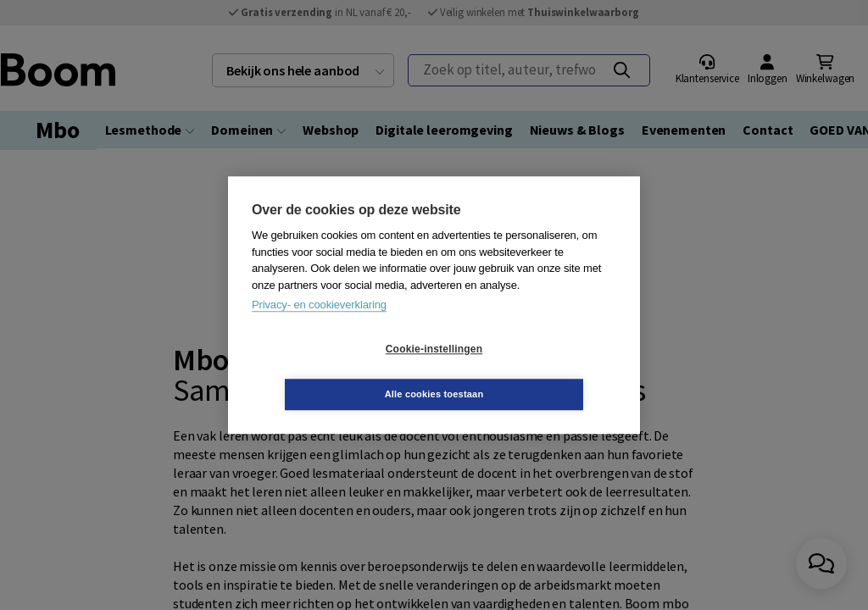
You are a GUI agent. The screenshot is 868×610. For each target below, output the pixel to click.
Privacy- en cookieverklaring (319, 327)
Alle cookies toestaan (535, 371)
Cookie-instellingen (333, 372)
